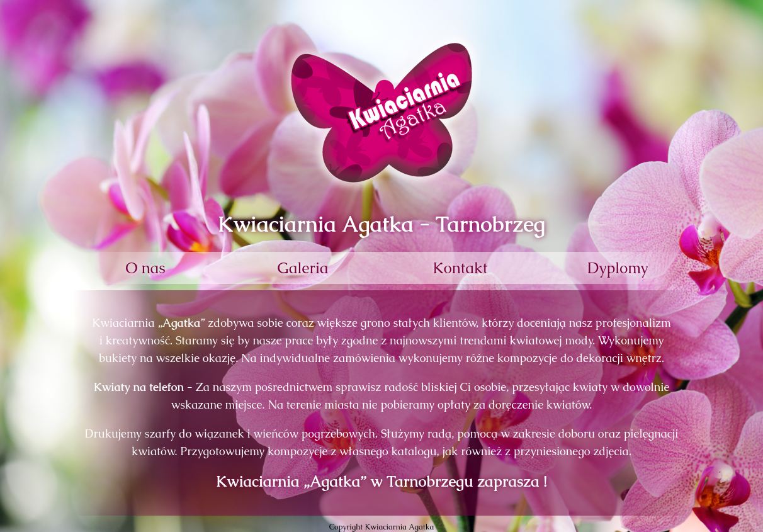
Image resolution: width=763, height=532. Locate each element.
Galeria (303, 268)
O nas (145, 268)
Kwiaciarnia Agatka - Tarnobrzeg (381, 224)
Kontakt (460, 268)
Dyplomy (618, 268)
